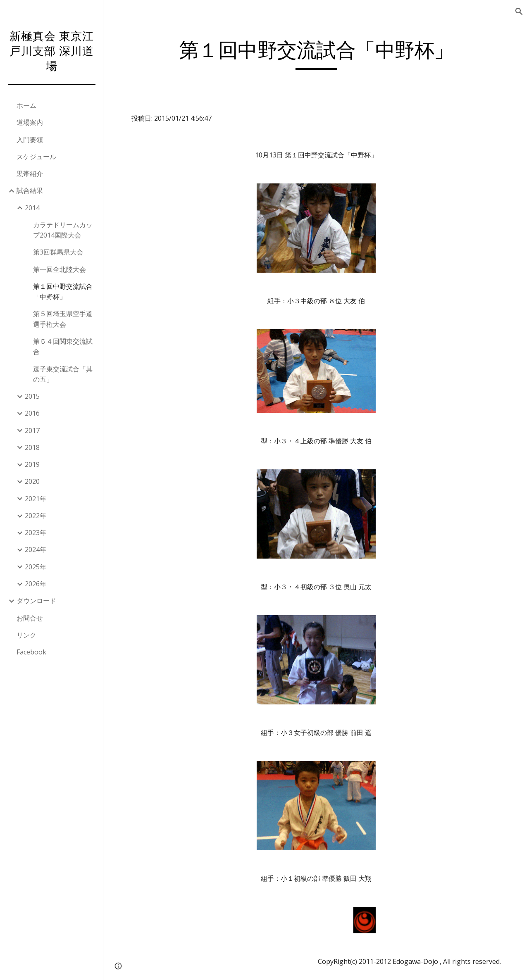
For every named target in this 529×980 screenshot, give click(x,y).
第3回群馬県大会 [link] (58, 252)
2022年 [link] (36, 516)
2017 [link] (32, 431)
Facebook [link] (31, 652)
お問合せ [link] (30, 618)
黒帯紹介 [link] (30, 174)
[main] (316, 54)
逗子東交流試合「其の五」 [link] (63, 374)
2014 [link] (32, 208)
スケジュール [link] (36, 157)
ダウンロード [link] (36, 601)
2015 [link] (32, 396)
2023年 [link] (36, 533)
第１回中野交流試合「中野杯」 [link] (63, 291)
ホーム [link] (26, 105)
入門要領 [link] (30, 140)
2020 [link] (32, 481)
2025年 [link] (36, 567)
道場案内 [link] (30, 122)
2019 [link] (32, 464)
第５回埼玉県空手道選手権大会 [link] (63, 319)
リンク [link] (26, 635)
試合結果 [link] (30, 190)
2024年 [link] (36, 549)
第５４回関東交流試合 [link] (63, 346)
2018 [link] (32, 447)
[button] (519, 12)
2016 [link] (32, 413)
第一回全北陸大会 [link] (60, 269)
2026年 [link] (36, 584)
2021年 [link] (36, 499)
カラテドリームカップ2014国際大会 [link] (63, 230)
